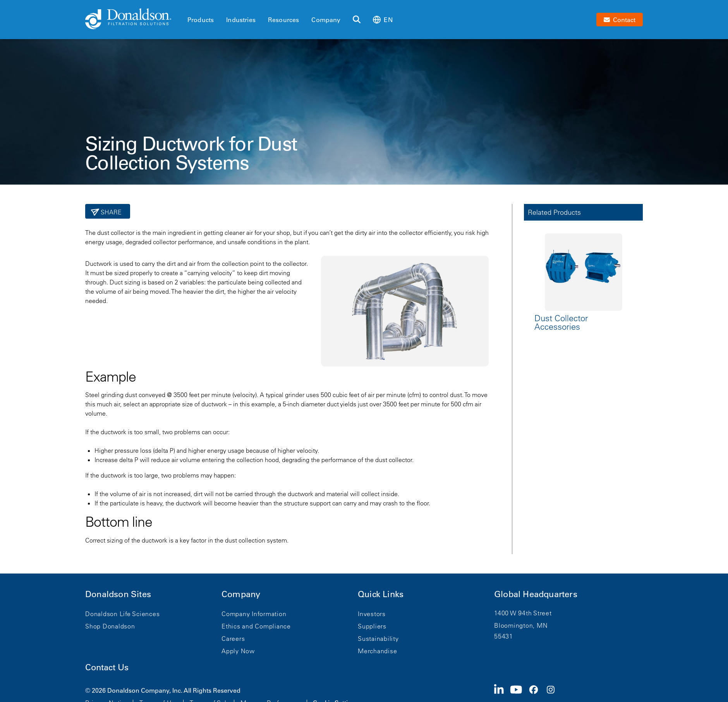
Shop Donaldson (110, 626)
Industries (241, 20)
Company (326, 20)
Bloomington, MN (521, 625)
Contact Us (107, 667)
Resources (283, 20)
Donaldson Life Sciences (122, 614)
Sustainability (378, 639)
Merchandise (377, 651)
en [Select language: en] (383, 20)
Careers (233, 639)
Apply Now (238, 651)
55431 (504, 636)
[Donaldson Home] (133, 19)
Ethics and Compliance (256, 626)
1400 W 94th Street (523, 613)
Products (201, 20)
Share (111, 212)
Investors (372, 614)
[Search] (357, 20)
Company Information (254, 614)
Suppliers (372, 626)
